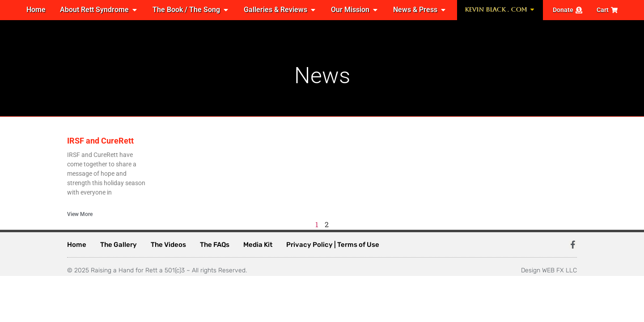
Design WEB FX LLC (549, 270)
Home (77, 245)
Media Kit (258, 245)
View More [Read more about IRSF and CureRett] (80, 214)
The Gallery (119, 245)
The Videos (168, 245)
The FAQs (215, 245)
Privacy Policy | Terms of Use (333, 245)
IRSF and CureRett (100, 141)
